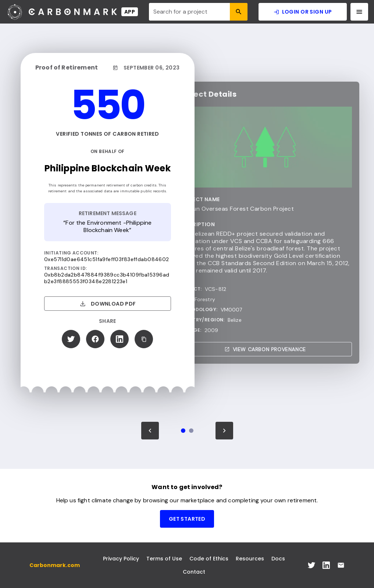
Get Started (187, 519)
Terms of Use (164, 559)
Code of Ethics (209, 559)
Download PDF (108, 304)
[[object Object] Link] (311, 565)
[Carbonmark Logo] (72, 12)
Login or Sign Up (303, 12)
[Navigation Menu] (359, 12)
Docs (278, 559)
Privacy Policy (121, 559)
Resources (250, 559)
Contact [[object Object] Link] (194, 572)
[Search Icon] (239, 12)
